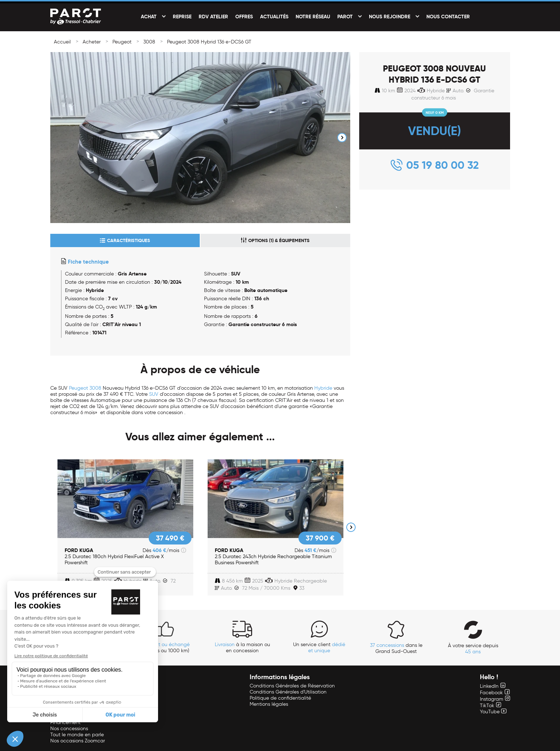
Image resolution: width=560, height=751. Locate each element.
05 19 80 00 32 (443, 165)
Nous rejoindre (390, 17)
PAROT (345, 17)
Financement (65, 722)
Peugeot (122, 42)
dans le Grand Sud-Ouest (396, 648)
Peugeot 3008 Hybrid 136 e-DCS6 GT (209, 42)
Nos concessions (69, 729)
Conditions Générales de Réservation (292, 686)
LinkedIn (493, 686)
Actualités (274, 17)
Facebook (495, 693)
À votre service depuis (473, 649)
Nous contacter (448, 17)
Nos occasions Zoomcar (78, 741)
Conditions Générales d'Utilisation (288, 692)
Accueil (62, 42)
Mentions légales (269, 704)
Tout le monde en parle (77, 735)
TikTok (490, 706)
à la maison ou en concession (242, 648)
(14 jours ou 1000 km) (166, 648)
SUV (154, 394)
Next (342, 138)
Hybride (323, 388)
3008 (149, 42)
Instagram (495, 699)
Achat (149, 17)
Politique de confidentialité (280, 698)
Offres (244, 17)
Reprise (182, 17)
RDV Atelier (213, 17)
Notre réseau (313, 17)
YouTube (493, 712)
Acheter (92, 42)
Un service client (319, 648)
